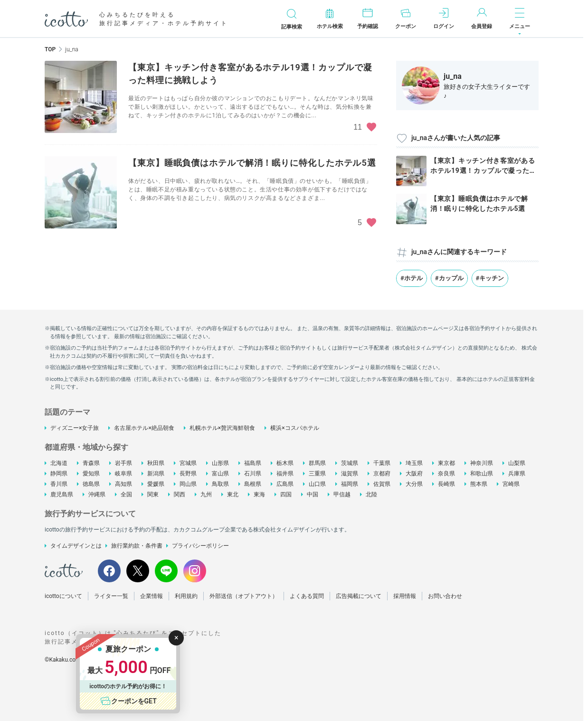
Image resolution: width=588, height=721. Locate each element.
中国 (313, 494)
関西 (180, 494)
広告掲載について (359, 596)
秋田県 (156, 463)
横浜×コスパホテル (294, 428)
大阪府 (414, 474)
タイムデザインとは (76, 546)
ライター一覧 (111, 596)
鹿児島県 (62, 494)
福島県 (253, 463)
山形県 (220, 463)
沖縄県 (97, 494)
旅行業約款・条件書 (137, 546)
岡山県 (188, 484)
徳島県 (91, 484)
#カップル (449, 278)
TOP (50, 49)
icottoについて (63, 596)
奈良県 (446, 474)
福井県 (285, 474)
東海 (259, 494)
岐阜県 (123, 474)
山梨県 (517, 463)
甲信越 (342, 494)
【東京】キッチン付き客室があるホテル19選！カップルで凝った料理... (483, 171)
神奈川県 (482, 463)
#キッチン (490, 278)
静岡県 (59, 474)
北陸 (371, 494)
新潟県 (156, 474)
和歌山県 (482, 474)
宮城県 (188, 463)
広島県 (285, 484)
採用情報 (405, 596)
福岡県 (350, 484)
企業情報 (152, 596)
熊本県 (479, 484)
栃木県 (285, 463)
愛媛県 (156, 484)
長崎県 (446, 484)
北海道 (59, 463)
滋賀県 (350, 474)
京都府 (382, 474)
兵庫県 (517, 474)
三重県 (317, 474)
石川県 (253, 474)
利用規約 (186, 596)
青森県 (91, 463)
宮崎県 (511, 484)
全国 (126, 494)
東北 (233, 494)
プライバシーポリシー (200, 546)
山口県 (317, 484)
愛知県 (91, 474)
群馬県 (317, 463)
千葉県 (382, 463)
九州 (206, 494)
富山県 (220, 474)
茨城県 (350, 463)
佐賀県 (382, 484)
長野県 (188, 474)
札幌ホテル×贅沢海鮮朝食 (222, 428)
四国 (286, 494)
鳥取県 (220, 484)
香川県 (59, 484)
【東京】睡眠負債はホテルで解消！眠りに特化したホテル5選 (252, 163)
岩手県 (123, 463)
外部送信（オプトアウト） (244, 596)
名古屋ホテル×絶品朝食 (144, 428)
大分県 (414, 484)
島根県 (253, 484)
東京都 (446, 463)
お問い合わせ (445, 596)
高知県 (123, 484)
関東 (153, 494)
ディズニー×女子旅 (75, 428)
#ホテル (412, 278)
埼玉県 (414, 463)
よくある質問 (307, 596)
